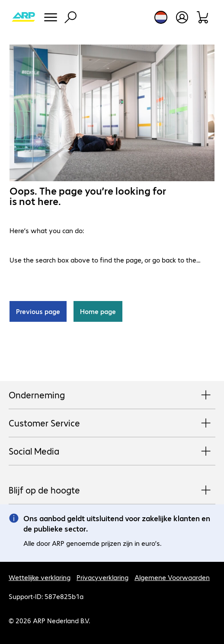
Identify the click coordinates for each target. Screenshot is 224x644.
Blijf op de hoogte (112, 490)
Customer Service (112, 423)
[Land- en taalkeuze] (161, 17)
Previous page (38, 311)
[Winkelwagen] (203, 17)
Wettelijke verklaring (40, 577)
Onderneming (112, 395)
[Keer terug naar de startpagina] (23, 17)
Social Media (112, 452)
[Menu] (51, 17)
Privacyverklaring (102, 577)
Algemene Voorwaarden (172, 577)
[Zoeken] (70, 17)
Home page (98, 311)
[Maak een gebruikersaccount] (182, 17)
